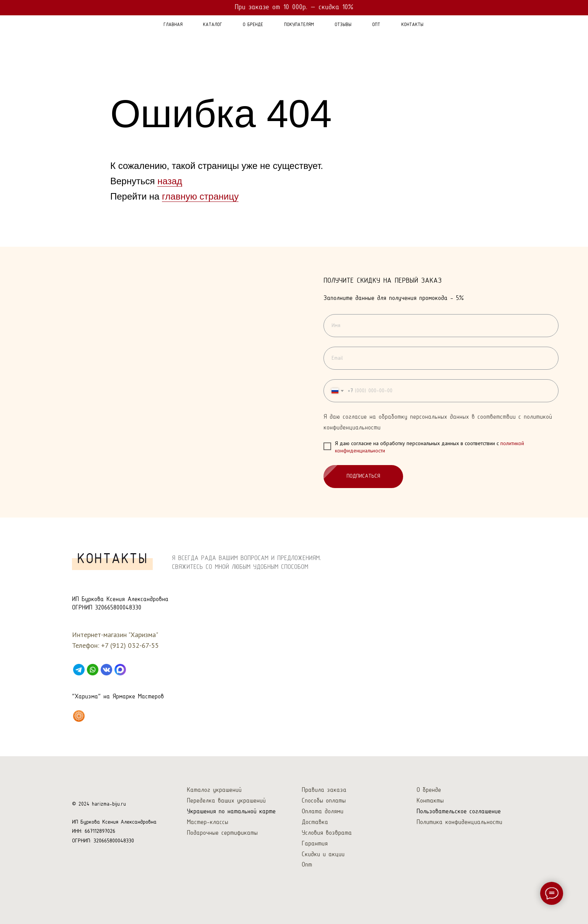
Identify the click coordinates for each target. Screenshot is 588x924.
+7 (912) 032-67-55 (130, 645)
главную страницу (200, 196)
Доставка (315, 822)
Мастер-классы (207, 822)
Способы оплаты (324, 801)
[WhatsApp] (93, 670)
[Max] (120, 670)
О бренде (429, 790)
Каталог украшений (214, 790)
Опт (307, 865)
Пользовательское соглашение (459, 812)
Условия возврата (327, 833)
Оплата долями (323, 812)
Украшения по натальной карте (231, 812)
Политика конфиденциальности (459, 822)
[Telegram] (79, 670)
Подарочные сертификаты (222, 833)
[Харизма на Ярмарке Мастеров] (79, 716)
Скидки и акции (323, 854)
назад (170, 181)
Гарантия (315, 844)
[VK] (106, 670)
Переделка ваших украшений (226, 801)
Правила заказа (324, 790)
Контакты (430, 801)
